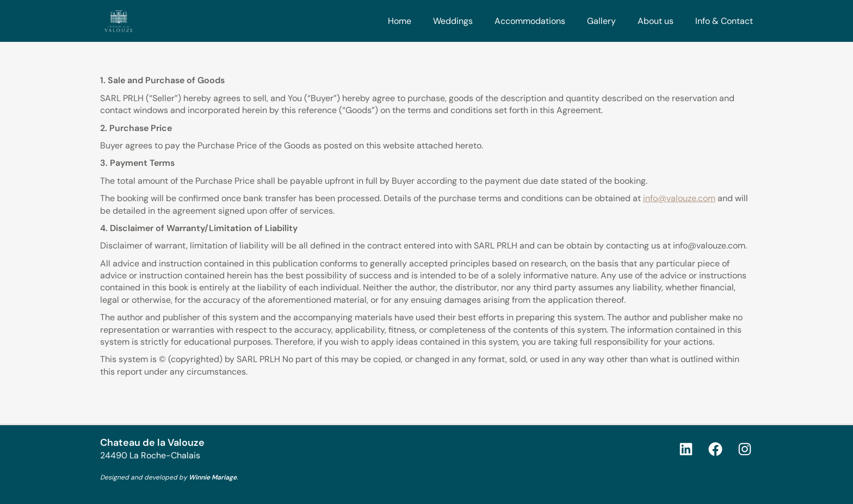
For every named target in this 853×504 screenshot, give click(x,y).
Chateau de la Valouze (152, 443)
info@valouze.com (679, 198)
